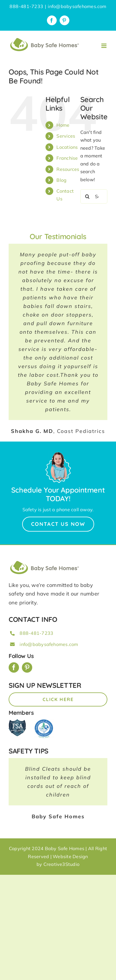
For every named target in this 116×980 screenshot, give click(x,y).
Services (66, 136)
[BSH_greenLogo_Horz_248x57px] (45, 562)
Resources (68, 169)
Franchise (67, 158)
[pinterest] (27, 667)
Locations (67, 147)
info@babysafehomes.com (77, 6)
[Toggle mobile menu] (104, 46)
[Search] (88, 196)
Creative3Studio (62, 864)
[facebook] (14, 667)
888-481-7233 (36, 633)
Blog (61, 180)
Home (63, 125)
